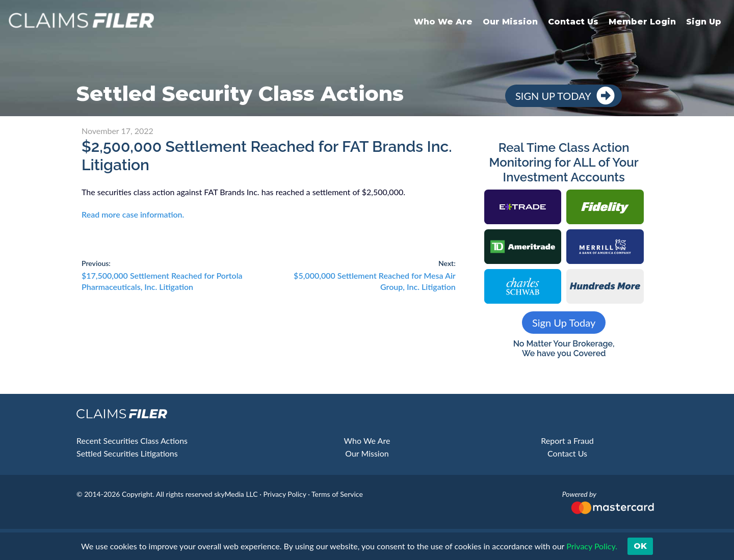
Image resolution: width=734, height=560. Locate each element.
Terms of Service (337, 494)
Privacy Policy (284, 494)
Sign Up (704, 22)
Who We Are (443, 22)
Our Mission (510, 22)
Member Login (642, 22)
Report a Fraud (567, 441)
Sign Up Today (553, 96)
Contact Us (573, 22)
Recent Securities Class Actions (132, 441)
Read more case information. (133, 214)
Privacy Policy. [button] (591, 546)
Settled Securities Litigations (127, 453)
